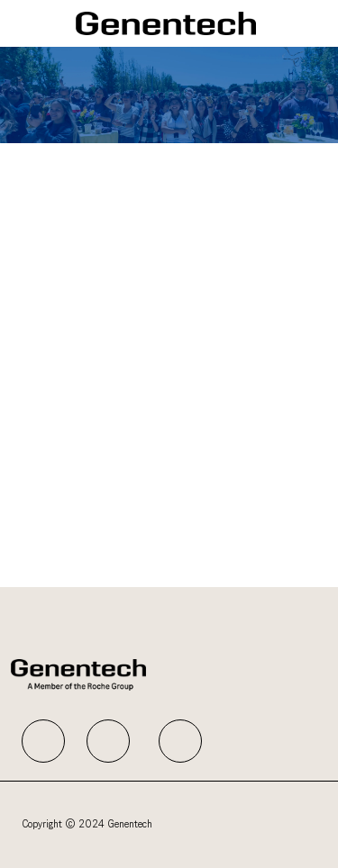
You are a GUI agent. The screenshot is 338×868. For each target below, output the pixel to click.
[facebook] (43, 741)
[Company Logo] (166, 23)
